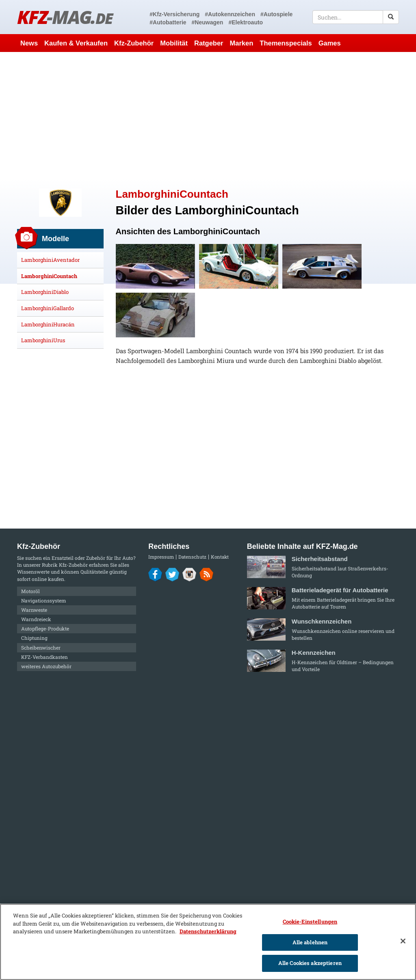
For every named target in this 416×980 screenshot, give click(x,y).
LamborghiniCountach (49, 276)
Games (330, 43)
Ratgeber (209, 43)
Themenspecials (286, 43)
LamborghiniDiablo (45, 292)
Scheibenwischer (41, 648)
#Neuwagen (208, 22)
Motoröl (30, 591)
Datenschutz (192, 557)
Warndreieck (36, 619)
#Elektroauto (246, 22)
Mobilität (174, 43)
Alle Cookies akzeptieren (310, 963)
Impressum (161, 557)
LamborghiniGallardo (48, 308)
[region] (208, 942)
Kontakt (220, 557)
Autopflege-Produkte (45, 628)
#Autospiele (276, 14)
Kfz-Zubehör (134, 43)
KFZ (65, 17)
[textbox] (356, 17)
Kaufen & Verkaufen (76, 43)
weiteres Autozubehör (46, 666)
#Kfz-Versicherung (174, 14)
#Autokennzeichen (230, 14)
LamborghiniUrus (43, 340)
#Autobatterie (168, 22)
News (29, 43)
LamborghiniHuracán (48, 324)
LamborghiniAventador (50, 260)
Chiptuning (34, 638)
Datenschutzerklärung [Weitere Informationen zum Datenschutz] (208, 931)
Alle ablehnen (310, 942)
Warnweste (34, 610)
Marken (242, 43)
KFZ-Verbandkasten (44, 657)
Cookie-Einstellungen (310, 922)
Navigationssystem (44, 600)
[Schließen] (403, 941)
